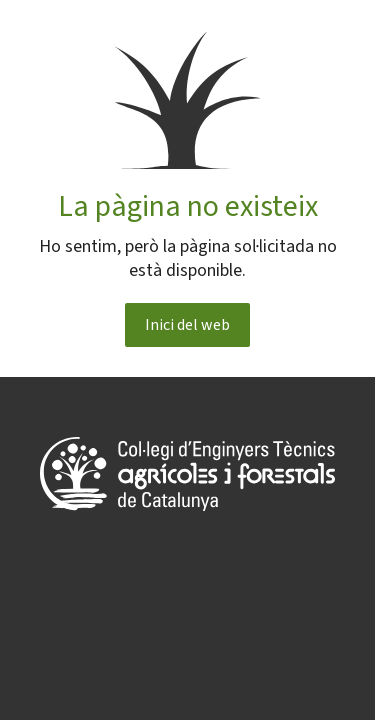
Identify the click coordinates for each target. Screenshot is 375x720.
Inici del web (187, 325)
